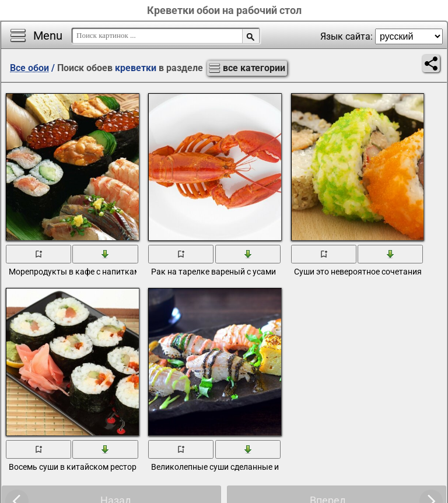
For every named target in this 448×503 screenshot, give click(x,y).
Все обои (29, 68)
